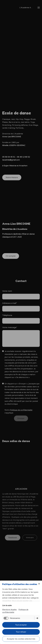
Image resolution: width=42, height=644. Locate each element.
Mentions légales (9, 610)
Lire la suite (7, 605)
